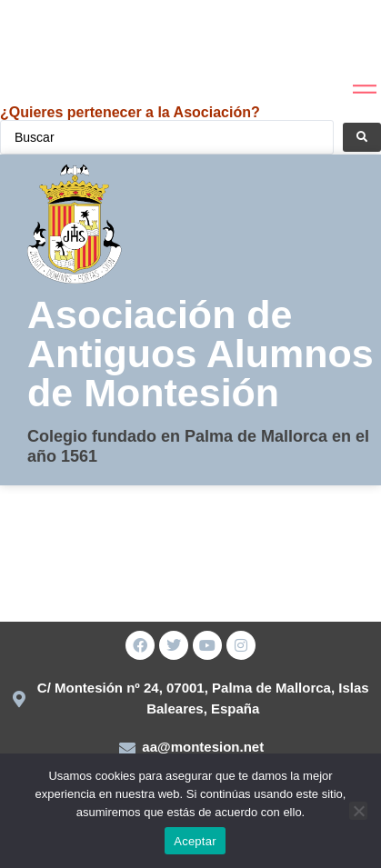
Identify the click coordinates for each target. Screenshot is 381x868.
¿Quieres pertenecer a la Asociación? (130, 112)
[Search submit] (362, 137)
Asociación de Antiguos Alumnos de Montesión (201, 354)
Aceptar (195, 841)
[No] (358, 811)
